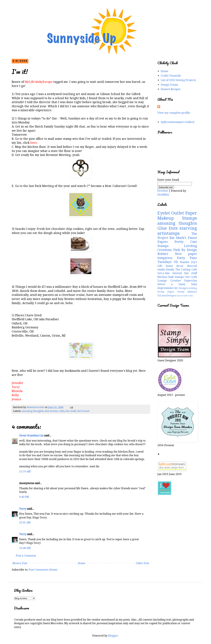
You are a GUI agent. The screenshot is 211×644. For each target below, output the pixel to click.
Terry (23, 509)
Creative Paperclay (184, 281)
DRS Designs (181, 288)
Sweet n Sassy (171, 284)
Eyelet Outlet (171, 213)
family (170, 270)
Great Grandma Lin (31, 436)
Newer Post (20, 563)
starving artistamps (177, 231)
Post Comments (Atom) (43, 570)
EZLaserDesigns (167, 296)
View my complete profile (174, 113)
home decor (175, 266)
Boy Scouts (51, 411)
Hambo (185, 262)
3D (176, 262)
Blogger (113, 636)
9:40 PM (24, 497)
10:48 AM (25, 548)
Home (82, 563)
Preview (163, 191)
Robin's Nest (170, 254)
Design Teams (169, 85)
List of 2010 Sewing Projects (178, 80)
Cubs (61, 411)
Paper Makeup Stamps (177, 216)
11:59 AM (25, 471)
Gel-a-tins (164, 273)
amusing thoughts (33, 411)
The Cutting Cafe (186, 270)
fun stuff (71, 411)
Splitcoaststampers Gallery (178, 122)
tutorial (177, 273)
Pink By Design (185, 250)
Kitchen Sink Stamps (171, 277)
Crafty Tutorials (171, 76)
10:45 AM (25, 522)
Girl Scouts (83, 411)
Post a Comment (26, 556)
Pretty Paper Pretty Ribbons (177, 292)
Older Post (142, 563)
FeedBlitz (163, 195)
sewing (193, 288)
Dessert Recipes (171, 89)
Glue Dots (168, 228)
